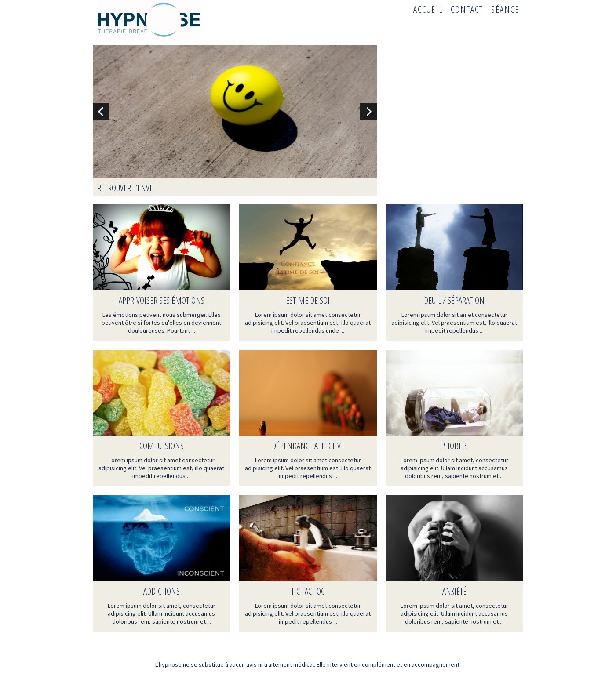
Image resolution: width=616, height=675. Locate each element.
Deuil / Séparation (454, 300)
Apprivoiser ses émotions (162, 300)
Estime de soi (308, 300)
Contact (467, 9)
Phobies (454, 446)
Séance (505, 9)
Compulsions (162, 446)
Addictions (162, 591)
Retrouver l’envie (126, 188)
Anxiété (454, 591)
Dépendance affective (308, 446)
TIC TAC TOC (308, 591)
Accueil (428, 9)
